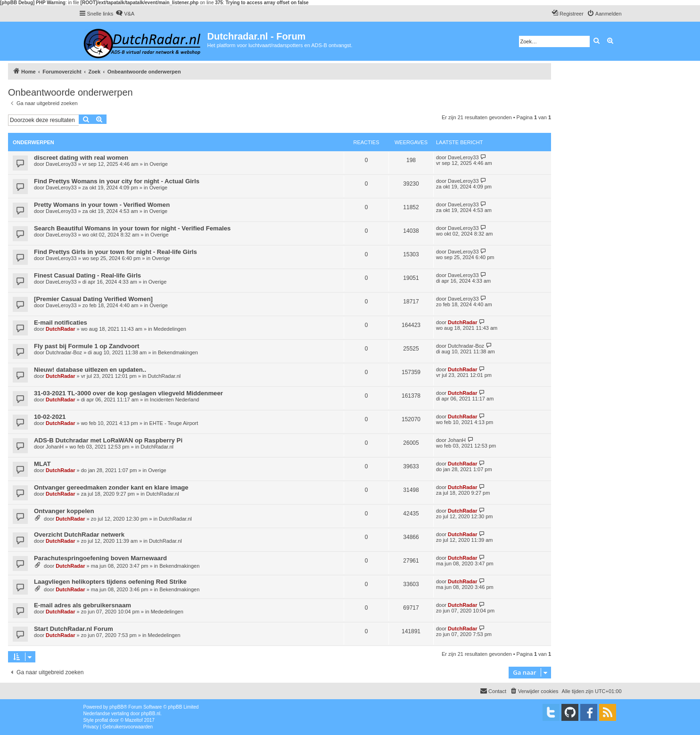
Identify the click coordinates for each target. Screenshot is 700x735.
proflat (102, 720)
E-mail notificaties (61, 323)
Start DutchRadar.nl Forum (74, 629)
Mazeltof (134, 720)
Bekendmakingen (178, 352)
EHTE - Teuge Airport (174, 423)
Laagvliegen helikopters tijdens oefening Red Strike (110, 582)
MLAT (42, 464)
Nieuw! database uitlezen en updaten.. (90, 370)
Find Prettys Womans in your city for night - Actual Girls (117, 181)
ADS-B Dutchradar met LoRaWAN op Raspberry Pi (108, 440)
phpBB (116, 707)
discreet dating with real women (81, 158)
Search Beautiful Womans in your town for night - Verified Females (132, 228)
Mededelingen (170, 329)
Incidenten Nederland (175, 400)
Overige (159, 164)
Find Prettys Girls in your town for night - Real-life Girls (115, 252)
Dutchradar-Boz (64, 352)
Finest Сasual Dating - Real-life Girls (87, 275)
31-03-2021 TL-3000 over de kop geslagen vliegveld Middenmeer (128, 393)
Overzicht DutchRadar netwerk (79, 535)
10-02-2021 (50, 417)
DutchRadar (60, 329)
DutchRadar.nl (165, 376)
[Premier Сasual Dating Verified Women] (93, 299)
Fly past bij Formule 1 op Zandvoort (86, 346)
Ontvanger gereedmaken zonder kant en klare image (111, 487)
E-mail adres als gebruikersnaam (82, 605)
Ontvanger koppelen (64, 511)
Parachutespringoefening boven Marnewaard (100, 558)
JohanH (55, 447)
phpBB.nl (151, 714)
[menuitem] (125, 14)
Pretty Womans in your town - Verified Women (102, 205)
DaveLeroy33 (61, 164)
